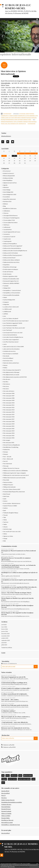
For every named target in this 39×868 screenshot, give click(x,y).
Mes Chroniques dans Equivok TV (12, 370)
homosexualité (14, 124)
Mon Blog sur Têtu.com (7, 820)
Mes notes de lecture (9, 391)
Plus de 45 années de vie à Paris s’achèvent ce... (16, 717)
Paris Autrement (22, 118)
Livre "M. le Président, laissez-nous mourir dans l (16, 321)
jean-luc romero (18, 122)
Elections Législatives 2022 (10, 276)
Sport (5, 510)
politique (34, 122)
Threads (5, 515)
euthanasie (14, 776)
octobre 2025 (5, 638)
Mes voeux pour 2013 (9, 410)
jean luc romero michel (24, 779)
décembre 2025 (5, 634)
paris (3, 783)
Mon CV (3, 795)
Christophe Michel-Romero (10, 216)
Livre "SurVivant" (8, 330)
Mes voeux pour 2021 (9, 426)
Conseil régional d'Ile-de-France (12, 232)
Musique (6, 452)
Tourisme (6, 522)
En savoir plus (11, 867)
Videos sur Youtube (6, 813)
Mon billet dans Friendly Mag (11, 447)
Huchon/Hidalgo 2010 (9, 300)
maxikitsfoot (5, 573)
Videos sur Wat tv (6, 816)
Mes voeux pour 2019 (9, 424)
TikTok (5, 520)
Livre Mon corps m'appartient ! (11, 340)
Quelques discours (6, 804)
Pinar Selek (6, 480)
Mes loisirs (6, 389)
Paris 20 (5, 461)
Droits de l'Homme (8, 272)
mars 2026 (4, 627)
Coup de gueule (7, 241)
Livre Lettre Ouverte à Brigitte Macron (13, 337)
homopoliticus (22, 124)
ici (26, 108)
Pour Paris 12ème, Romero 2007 (12, 489)
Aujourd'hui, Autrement (9, 199)
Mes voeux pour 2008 (9, 398)
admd (20, 776)
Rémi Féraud (7, 494)
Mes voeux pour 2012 (9, 407)
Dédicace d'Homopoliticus (10, 244)
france (3, 124)
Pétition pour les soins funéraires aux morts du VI (16, 475)
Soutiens (6, 508)
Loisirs (5, 344)
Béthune (6, 204)
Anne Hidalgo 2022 (8, 192)
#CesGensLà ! (7, 171)
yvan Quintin (5, 580)
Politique (4, 779)
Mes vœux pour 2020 (9, 443)
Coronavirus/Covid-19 (9, 237)
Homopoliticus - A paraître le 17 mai (11, 825)
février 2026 (5, 629)
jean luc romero (12, 779)
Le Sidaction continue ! (8, 711)
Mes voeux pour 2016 (9, 417)
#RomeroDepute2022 (9, 176)
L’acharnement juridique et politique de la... (15, 683)
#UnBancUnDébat (8, 178)
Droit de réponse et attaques (11, 269)
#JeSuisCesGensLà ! (9, 173)
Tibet (5, 517)
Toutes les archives (7, 648)
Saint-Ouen (6, 496)
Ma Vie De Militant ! (8, 358)
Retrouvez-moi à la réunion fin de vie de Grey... (16, 728)
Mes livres (4, 798)
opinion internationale (7, 122)
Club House (6, 225)
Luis (3, 593)
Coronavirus (7, 234)
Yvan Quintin (5, 587)
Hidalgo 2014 (7, 288)
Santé (16, 120)
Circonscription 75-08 (9, 220)
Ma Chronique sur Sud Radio (11, 354)
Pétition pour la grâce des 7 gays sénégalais (15, 473)
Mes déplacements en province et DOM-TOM (15, 377)
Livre (5, 316)
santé (33, 779)
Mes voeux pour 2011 (9, 405)
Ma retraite (6, 356)
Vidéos (5, 534)
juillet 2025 (4, 645)
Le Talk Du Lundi (7, 309)
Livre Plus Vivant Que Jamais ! (11, 342)
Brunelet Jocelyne (7, 558)
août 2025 (4, 643)
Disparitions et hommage (10, 267)
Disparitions (6, 265)
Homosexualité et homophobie (11, 295)
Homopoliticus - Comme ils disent (9, 116)
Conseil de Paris (7, 230)
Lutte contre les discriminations (11, 349)
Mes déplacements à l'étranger (11, 372)
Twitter (5, 524)
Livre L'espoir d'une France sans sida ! (13, 333)
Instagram (6, 302)
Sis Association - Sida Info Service (12, 503)
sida (6, 124)
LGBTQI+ (6, 314)
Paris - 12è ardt (7, 457)
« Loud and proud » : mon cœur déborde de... (15, 722)
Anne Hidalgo (7, 190)
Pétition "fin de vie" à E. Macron (11, 468)
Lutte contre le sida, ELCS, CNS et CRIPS (13, 347)
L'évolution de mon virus (9, 351)
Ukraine (5, 527)
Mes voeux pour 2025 (9, 436)
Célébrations (7, 211)
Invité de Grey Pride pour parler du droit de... (15, 705)
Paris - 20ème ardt (8, 459)
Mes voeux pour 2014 (9, 412)
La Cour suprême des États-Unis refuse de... (24, 587)
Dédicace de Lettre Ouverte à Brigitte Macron (15, 251)
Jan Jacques (5, 551)
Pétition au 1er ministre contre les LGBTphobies (16, 471)
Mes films (6, 382)
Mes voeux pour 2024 (9, 433)
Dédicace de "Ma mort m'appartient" (13, 246)
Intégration (6, 304)
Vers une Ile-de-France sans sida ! (12, 531)
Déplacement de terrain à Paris (11, 262)
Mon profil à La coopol (7, 822)
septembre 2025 (6, 640)
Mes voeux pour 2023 (9, 431)
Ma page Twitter (6, 818)
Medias (5, 368)
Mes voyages (7, 440)
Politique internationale (7, 120)
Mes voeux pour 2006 (9, 393)
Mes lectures (7, 384)
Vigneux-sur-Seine (8, 536)
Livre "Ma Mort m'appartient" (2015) (13, 323)
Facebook (6, 286)
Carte (3, 653)
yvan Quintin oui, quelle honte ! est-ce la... (14, 565)
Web (4, 541)
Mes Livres (6, 386)
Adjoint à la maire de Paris (10, 183)
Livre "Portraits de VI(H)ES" (10, 325)
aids (9, 124)
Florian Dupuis (6, 598)
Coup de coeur (7, 239)
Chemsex (6, 213)
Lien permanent (6, 114)
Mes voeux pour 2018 (9, 421)
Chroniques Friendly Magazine (11, 218)
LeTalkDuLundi (7, 312)
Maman (5, 365)
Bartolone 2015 (7, 201)
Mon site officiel (5, 793)
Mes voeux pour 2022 (9, 429)
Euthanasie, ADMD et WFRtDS (27, 114)
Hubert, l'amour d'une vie (8, 800)
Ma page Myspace (6, 809)
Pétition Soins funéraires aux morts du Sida (14, 478)
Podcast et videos (8, 482)
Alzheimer (6, 187)
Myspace (6, 454)
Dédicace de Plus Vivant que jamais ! (13, 255)
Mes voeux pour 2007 (9, 396)
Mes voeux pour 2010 (9, 403)
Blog (4, 206)
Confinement (7, 227)
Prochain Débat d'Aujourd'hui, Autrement (14, 492)
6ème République (8, 180)
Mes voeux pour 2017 (9, 419)
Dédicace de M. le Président (10, 253)
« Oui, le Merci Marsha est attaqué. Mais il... (19, 593)
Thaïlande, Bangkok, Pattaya (11, 513)
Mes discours (7, 379)
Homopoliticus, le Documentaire (26, 116)
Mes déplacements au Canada (11, 375)
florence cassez (27, 122)
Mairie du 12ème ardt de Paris (11, 363)
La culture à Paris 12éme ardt (11, 307)
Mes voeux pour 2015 (9, 414)
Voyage (5, 538)
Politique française (31, 118)
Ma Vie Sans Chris (8, 361)
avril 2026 (4, 625)
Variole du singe (7, 529)
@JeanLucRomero (6, 136)
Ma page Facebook (6, 811)
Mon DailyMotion (6, 807)
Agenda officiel (5, 791)
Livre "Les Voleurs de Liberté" (11, 318)
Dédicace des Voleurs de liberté (11, 260)
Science (5, 501)
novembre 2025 (5, 636)
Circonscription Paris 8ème (10, 223)
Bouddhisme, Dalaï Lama (10, 208)
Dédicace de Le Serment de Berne (12, 248)
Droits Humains (7, 274)
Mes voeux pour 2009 (9, 400)
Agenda (5, 185)
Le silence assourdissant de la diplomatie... (14, 694)
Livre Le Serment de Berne (10, 335)
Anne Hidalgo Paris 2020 (10, 194)
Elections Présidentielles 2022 (11, 279)
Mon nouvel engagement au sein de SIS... (14, 677)
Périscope (6, 466)
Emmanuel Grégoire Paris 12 (11, 281)
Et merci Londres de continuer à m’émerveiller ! (16, 688)
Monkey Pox (6, 450)
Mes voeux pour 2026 (9, 438)
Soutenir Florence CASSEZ (24, 120)
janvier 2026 (5, 631)
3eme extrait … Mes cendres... (10, 700)
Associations (7, 197)
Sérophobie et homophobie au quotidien (12, 802)
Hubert (5, 297)
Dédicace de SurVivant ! (9, 258)
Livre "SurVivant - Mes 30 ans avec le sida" (14, 328)
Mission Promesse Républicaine (12, 445)
